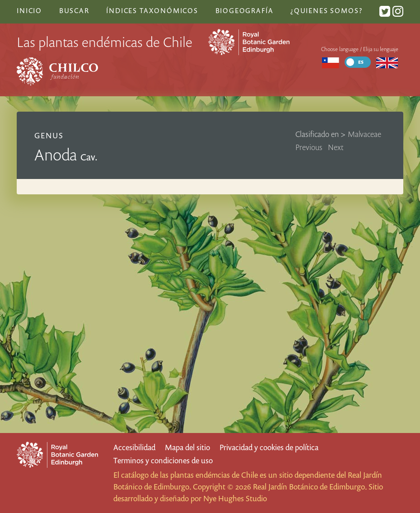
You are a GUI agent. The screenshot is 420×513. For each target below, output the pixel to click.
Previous (309, 147)
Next (336, 147)
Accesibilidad (134, 447)
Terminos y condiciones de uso (163, 460)
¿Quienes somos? (326, 10)
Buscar (74, 10)
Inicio (29, 10)
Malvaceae (364, 134)
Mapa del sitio (187, 447)
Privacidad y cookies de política (269, 447)
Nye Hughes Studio (235, 498)
